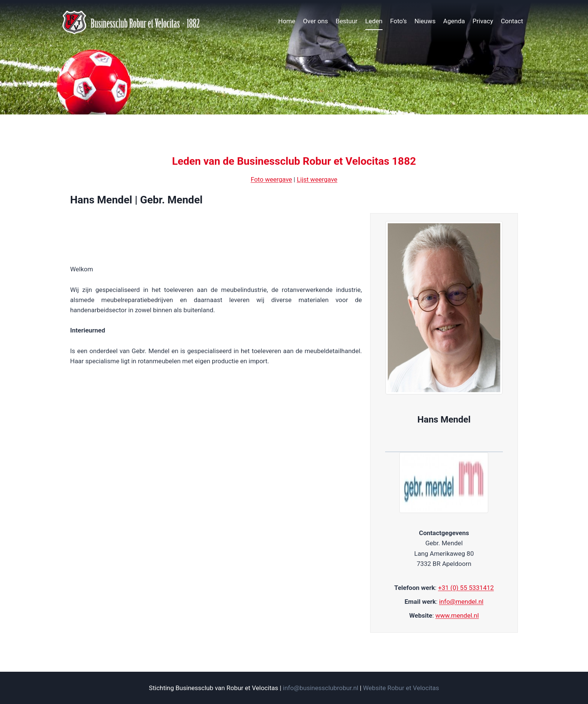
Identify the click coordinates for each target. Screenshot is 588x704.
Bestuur (346, 21)
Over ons (316, 21)
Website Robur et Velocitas (401, 688)
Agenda (454, 21)
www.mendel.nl (457, 615)
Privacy (483, 21)
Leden (374, 21)
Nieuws (425, 21)
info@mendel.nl (461, 602)
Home (287, 21)
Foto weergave (271, 179)
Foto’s (398, 21)
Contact (512, 21)
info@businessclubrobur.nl (320, 688)
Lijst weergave (317, 179)
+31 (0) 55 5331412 (466, 588)
